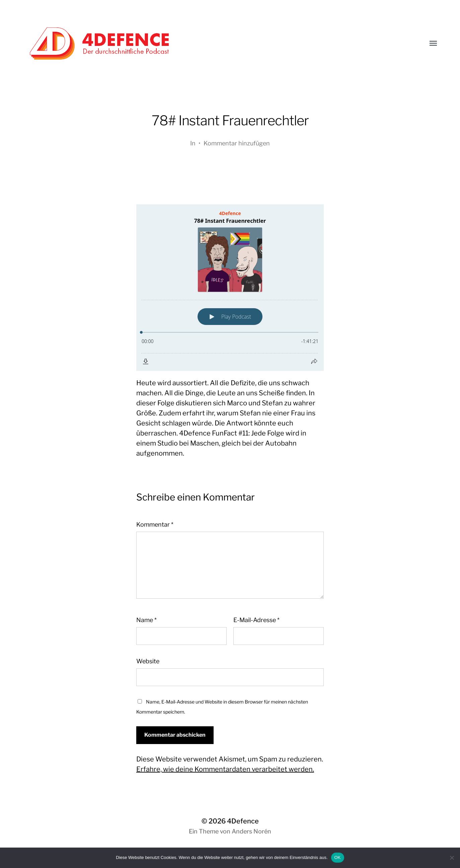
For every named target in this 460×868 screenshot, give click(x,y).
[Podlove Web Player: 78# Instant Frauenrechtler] (230, 288)
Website (148, 661)
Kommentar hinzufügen (237, 143)
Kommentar (155, 524)
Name (146, 620)
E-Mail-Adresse (256, 620)
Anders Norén (251, 831)
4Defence (243, 821)
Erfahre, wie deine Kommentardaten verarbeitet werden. (225, 769)
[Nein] (452, 858)
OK (338, 857)
